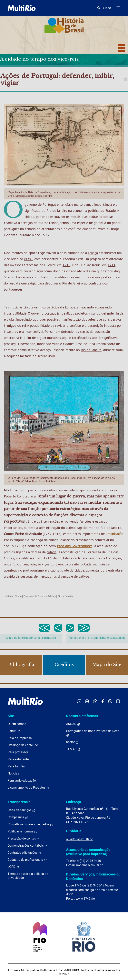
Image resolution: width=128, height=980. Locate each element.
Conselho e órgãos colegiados (30, 824)
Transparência (19, 802)
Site (11, 716)
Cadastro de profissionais (27, 860)
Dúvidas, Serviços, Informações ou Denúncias (93, 876)
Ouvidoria (74, 831)
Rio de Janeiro (57, 211)
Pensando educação (22, 780)
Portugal (49, 204)
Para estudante (18, 759)
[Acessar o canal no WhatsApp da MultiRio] (110, 701)
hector (72, 742)
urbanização (114, 534)
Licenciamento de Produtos (29, 788)
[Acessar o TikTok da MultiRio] (95, 701)
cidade (29, 217)
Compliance (18, 817)
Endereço (74, 802)
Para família (16, 766)
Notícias (13, 773)
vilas (56, 344)
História (9, 596)
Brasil (28, 259)
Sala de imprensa (20, 738)
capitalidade (60, 570)
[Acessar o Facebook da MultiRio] (103, 701)
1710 (66, 265)
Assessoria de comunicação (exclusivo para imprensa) (88, 852)
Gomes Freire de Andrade (23, 534)
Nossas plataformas (82, 716)
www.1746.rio (85, 899)
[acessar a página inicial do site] (22, 8)
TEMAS (73, 749)
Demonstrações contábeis (28, 846)
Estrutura (14, 731)
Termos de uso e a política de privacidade (28, 876)
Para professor (18, 752)
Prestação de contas (24, 839)
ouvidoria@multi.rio (80, 839)
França (93, 253)
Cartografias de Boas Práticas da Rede (93, 733)
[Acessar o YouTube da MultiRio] (79, 701)
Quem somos (17, 724)
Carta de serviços (21, 810)
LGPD (14, 867)
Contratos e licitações (25, 853)
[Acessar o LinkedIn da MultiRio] (118, 701)
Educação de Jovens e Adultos (40, 596)
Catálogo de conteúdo (23, 745)
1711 (112, 265)
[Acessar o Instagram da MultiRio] (87, 701)
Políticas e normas (22, 831)
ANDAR (73, 724)
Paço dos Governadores (75, 546)
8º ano (18, 596)
